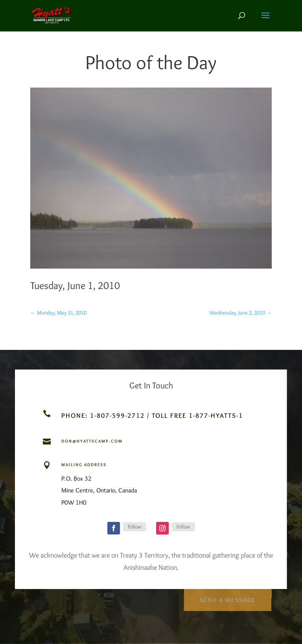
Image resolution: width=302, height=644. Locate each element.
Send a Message (227, 598)
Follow (135, 527)
